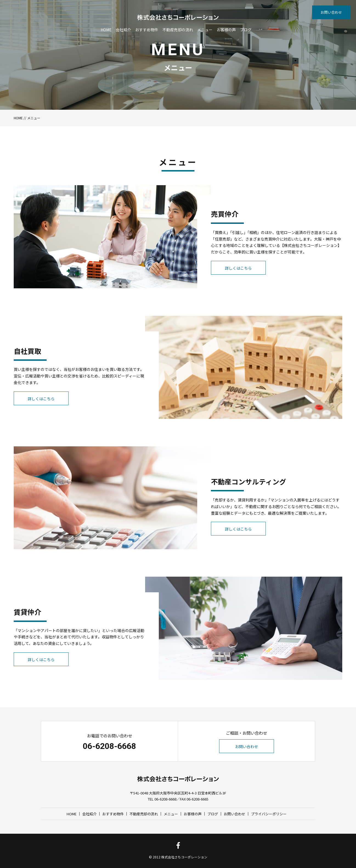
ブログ (246, 30)
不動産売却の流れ (178, 30)
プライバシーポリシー (269, 814)
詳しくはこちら (238, 268)
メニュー (205, 30)
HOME (106, 30)
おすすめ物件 (147, 30)
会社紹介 (123, 30)
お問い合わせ (331, 12)
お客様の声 (226, 30)
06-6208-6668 (109, 746)
